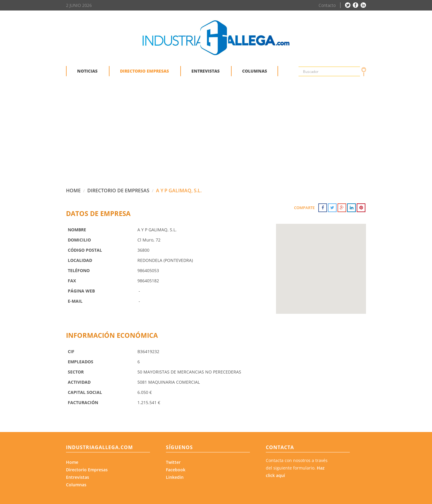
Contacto (327, 5)
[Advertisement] (216, 136)
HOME (73, 190)
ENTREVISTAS (205, 71)
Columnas (76, 485)
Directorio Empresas (87, 470)
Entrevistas (78, 477)
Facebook (176, 470)
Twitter (173, 462)
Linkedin (175, 477)
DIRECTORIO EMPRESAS (144, 71)
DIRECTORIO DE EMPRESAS (118, 190)
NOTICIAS (87, 71)
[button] (321, 263)
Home (72, 462)
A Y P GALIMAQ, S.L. (179, 190)
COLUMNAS (255, 71)
